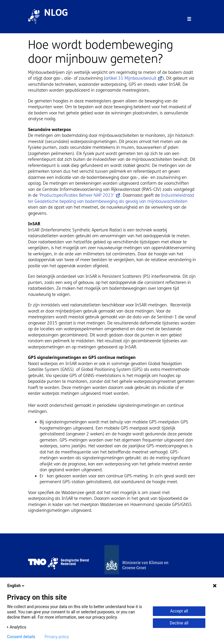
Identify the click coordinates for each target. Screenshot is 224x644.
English (16, 586)
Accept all (179, 611)
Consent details (21, 637)
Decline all (179, 623)
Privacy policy (57, 637)
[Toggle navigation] (189, 19)
